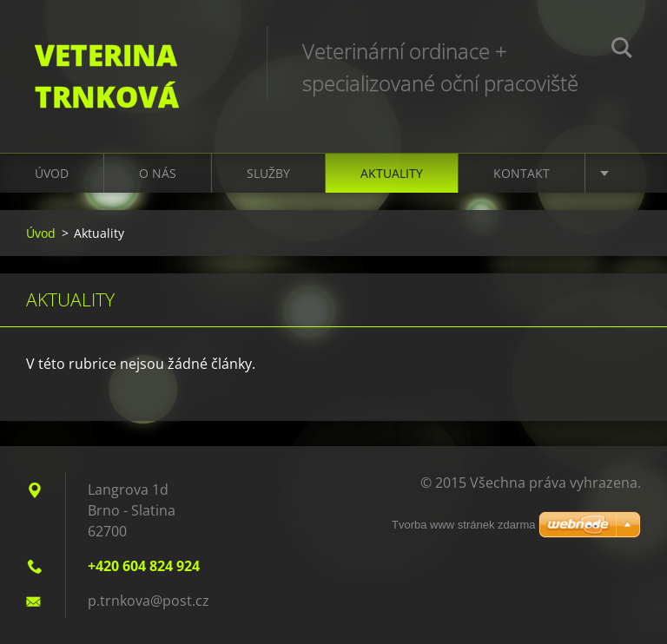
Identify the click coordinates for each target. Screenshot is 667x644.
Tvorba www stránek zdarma (463, 525)
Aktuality (392, 173)
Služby (268, 173)
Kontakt (522, 173)
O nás (158, 173)
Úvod (52, 173)
